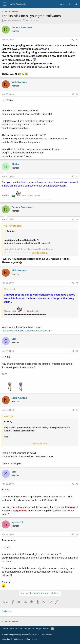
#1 (77, 40)
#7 (77, 410)
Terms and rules (10, 629)
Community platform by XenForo (27, 635)
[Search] (76, 4)
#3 (77, 176)
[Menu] (5, 4)
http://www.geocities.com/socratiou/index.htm (27, 331)
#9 (77, 534)
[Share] (73, 40)
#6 (77, 351)
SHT (14, 339)
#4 (77, 220)
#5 (77, 283)
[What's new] (69, 4)
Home (46, 629)
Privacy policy (27, 629)
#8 (77, 484)
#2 (77, 94)
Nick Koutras (19, 82)
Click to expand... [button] (40, 253)
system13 (17, 522)
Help (38, 629)
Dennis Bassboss (13, 20)
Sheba (15, 164)
